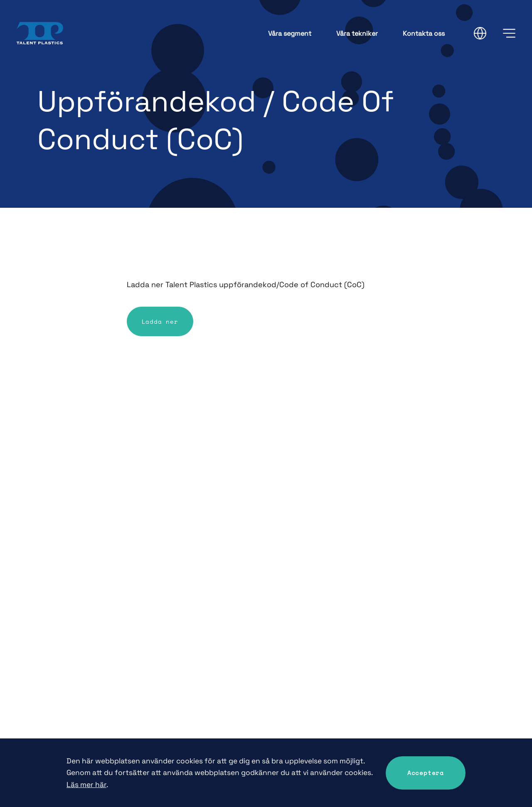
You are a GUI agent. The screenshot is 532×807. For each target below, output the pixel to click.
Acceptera (426, 773)
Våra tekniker (357, 33)
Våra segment (290, 33)
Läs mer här (86, 785)
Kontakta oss (424, 33)
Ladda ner (160, 321)
